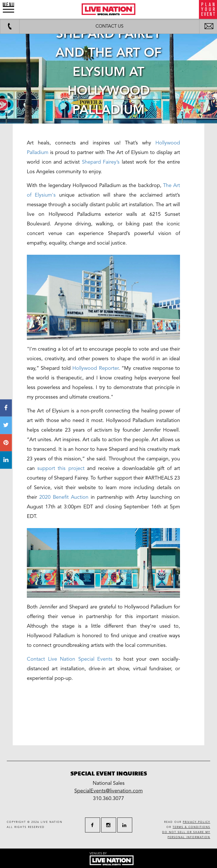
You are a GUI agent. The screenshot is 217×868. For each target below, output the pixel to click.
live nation (52, 822)
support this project (61, 468)
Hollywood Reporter (95, 368)
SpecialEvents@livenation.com (108, 791)
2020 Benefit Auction (65, 497)
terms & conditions (191, 827)
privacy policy (197, 822)
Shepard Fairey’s (101, 162)
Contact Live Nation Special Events (70, 659)
